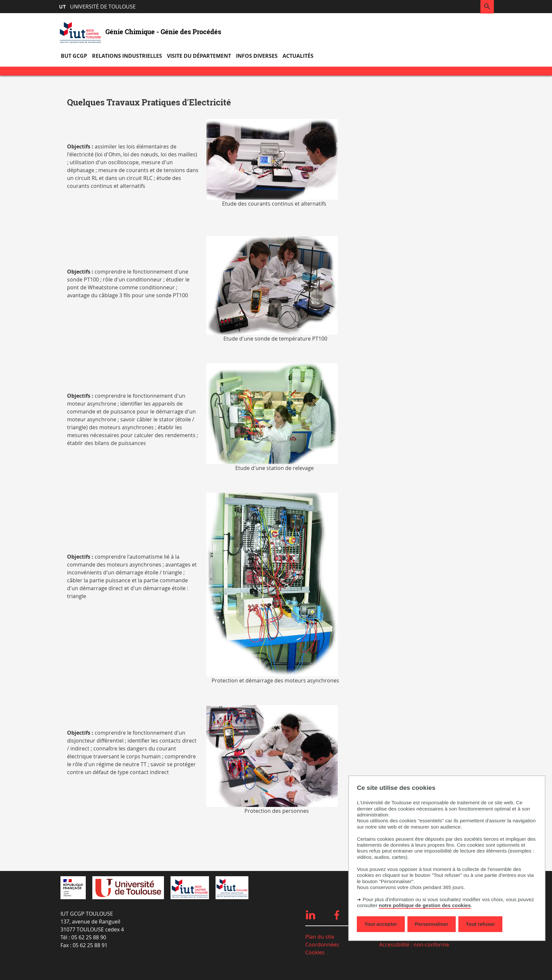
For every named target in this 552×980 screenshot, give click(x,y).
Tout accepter (381, 924)
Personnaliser (432, 924)
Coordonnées (322, 945)
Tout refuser (480, 924)
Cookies (315, 952)
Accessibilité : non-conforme (414, 945)
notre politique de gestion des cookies (425, 905)
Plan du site (320, 937)
